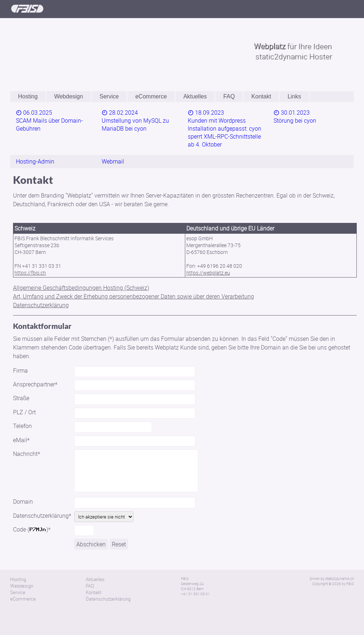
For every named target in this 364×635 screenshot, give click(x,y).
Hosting (28, 96)
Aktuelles (195, 96)
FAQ (229, 96)
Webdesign (69, 96)
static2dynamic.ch (340, 562)
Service (109, 96)
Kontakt (261, 96)
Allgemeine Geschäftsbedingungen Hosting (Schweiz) (81, 271)
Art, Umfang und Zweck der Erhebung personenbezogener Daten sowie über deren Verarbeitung (134, 280)
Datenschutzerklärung (41, 288)
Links (294, 96)
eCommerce (151, 96)
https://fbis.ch (30, 256)
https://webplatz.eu (208, 256)
